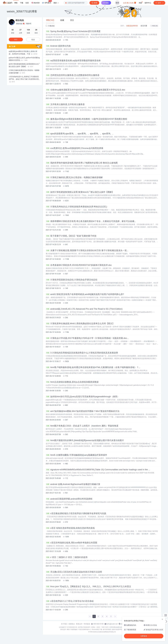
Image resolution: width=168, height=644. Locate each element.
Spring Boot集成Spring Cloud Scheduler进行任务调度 (73, 31)
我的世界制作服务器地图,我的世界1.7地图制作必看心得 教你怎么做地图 (82, 163)
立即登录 (144, 636)
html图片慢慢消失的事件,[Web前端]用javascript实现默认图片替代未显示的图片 (85, 440)
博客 (16, 3)
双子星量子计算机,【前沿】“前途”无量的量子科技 (71, 236)
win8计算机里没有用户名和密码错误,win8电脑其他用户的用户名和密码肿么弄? (85, 294)
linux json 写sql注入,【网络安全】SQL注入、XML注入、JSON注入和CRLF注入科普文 (88, 586)
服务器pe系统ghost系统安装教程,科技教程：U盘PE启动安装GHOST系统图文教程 (86, 119)
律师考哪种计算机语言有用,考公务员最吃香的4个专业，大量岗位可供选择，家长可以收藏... (91, 221)
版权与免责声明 (117, 630)
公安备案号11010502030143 (68, 627)
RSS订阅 (154, 26)
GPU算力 (47, 2)
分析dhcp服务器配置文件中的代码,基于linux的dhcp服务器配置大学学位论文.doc (86, 90)
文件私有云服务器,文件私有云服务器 (65, 104)
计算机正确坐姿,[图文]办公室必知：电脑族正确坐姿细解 (74, 177)
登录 (117, 3)
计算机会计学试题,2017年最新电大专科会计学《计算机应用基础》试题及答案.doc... (87, 338)
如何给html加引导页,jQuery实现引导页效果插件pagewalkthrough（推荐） (83, 397)
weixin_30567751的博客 (22, 11)
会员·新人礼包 (130, 3)
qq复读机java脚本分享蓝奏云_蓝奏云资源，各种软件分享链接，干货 (23, 53)
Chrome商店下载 (97, 630)
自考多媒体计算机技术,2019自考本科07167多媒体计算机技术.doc (79, 265)
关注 (16, 40)
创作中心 (148, 3)
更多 (56, 3)
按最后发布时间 (132, 26)
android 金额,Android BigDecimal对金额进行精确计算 (73, 484)
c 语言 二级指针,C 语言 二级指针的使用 (67, 557)
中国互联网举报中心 (85, 630)
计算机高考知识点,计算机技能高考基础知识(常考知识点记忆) (76, 207)
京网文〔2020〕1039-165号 (100, 627)
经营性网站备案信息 (116, 627)
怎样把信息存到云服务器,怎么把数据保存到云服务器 (73, 75)
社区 (27, 3)
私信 (33, 40)
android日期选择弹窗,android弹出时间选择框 (69, 499)
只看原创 (50, 26)
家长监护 (63, 630)
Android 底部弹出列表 (58, 46)
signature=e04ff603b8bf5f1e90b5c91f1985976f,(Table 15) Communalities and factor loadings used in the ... (98, 470)
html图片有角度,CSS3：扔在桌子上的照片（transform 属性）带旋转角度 (82, 426)
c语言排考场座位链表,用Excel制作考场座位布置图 (71, 543)
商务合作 (79, 624)
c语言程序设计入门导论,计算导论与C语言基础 (70, 601)
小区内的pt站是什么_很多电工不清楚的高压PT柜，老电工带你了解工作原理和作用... (24, 79)
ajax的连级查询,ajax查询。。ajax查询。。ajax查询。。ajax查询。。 (80, 134)
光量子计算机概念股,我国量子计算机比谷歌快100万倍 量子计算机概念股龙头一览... (87, 250)
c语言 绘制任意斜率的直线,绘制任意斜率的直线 (70, 528)
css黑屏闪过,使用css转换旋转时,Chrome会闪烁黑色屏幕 (75, 148)
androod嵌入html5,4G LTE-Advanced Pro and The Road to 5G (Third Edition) (84, 309)
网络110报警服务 (72, 630)
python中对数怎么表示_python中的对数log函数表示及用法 (24, 59)
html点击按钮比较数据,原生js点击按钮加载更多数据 (72, 382)
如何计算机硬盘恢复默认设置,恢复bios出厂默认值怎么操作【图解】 (80, 192)
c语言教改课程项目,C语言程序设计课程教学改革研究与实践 (76, 513)
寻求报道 (87, 624)
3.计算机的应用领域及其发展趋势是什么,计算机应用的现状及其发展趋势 (82, 353)
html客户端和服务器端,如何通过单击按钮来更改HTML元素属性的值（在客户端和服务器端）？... (93, 367)
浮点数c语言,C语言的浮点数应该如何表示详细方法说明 (74, 572)
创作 (159, 3)
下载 (22, 3)
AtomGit (35, 3)
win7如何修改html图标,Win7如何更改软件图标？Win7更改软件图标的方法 (83, 411)
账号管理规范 (107, 630)
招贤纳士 (72, 624)
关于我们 (64, 624)
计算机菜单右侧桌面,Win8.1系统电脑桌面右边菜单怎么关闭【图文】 (80, 324)
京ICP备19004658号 (84, 627)
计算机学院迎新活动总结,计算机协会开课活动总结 (72, 280)
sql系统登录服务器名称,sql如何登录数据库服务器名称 (73, 61)
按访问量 (144, 26)
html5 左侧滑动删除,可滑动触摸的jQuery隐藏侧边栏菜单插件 (76, 455)
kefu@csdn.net (112, 624)
